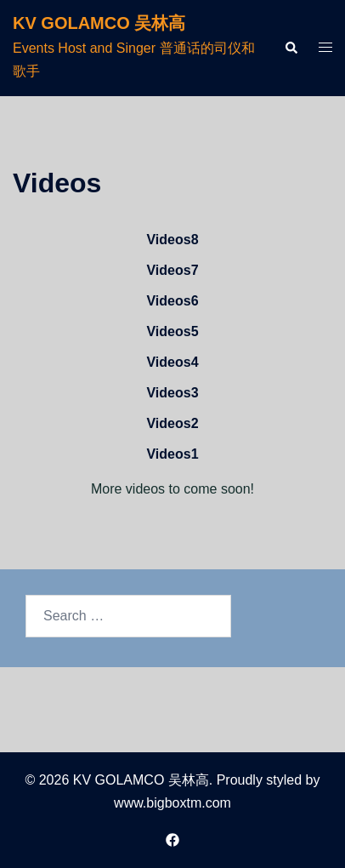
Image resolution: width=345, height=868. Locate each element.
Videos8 (172, 240)
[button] (291, 48)
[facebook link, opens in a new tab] (172, 839)
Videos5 (172, 331)
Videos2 (172, 423)
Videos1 (172, 454)
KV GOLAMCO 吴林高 (99, 23)
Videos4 (172, 362)
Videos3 (172, 393)
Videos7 (172, 270)
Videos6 (172, 301)
